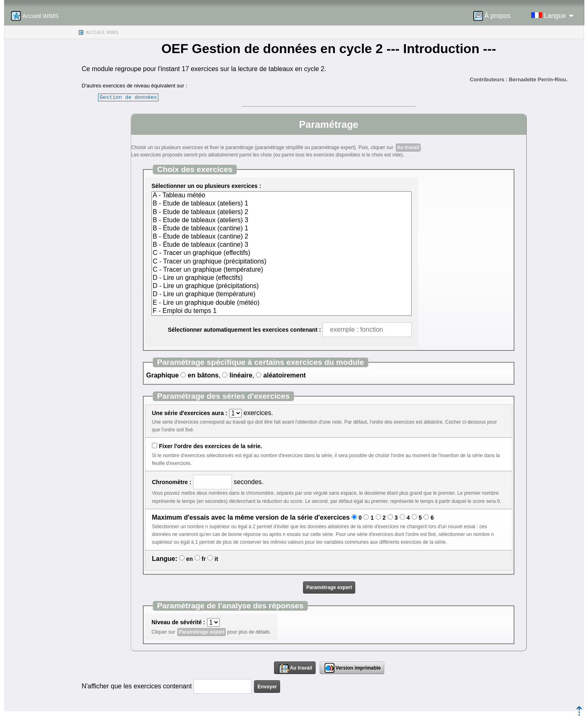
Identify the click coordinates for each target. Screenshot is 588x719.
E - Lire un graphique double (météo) (282, 303)
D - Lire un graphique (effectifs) (282, 278)
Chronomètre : (171, 482)
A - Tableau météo (282, 196)
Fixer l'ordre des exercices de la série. (210, 446)
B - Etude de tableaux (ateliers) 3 (282, 221)
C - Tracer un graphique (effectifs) (282, 253)
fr (204, 559)
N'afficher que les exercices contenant (137, 686)
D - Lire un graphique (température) (282, 295)
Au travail (408, 147)
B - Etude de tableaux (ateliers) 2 (282, 212)
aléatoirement (285, 375)
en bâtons (203, 375)
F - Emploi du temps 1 (282, 311)
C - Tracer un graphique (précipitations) (282, 262)
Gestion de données (128, 97)
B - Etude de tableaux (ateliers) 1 (282, 204)
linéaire (241, 375)
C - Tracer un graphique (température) (282, 270)
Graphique (163, 375)
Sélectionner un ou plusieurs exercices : (206, 186)
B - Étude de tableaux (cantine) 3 (282, 245)
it (217, 559)
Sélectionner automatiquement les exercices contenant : (244, 330)
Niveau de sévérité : (178, 622)
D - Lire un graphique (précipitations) (282, 286)
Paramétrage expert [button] (329, 587)
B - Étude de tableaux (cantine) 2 (282, 237)
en (189, 559)
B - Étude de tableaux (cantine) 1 (282, 229)
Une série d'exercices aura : (190, 413)
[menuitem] (494, 16)
